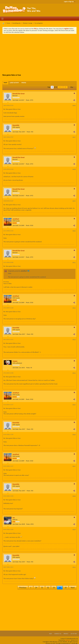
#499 (74, 201)
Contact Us (58, 634)
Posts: (28, 100)
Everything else (17, 23)
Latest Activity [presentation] (14, 83)
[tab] (5, 83)
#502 (74, 308)
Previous (23, 588)
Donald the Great (19, 94)
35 (66, 588)
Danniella (16, 125)
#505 (74, 405)
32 (48, 588)
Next (73, 588)
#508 (74, 496)
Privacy (66, 634)
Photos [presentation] (24, 83)
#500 (74, 231)
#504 (74, 373)
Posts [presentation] (5, 83)
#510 (74, 567)
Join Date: (16, 100)
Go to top (74, 634)
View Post (28, 271)
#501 (74, 263)
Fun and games (39, 23)
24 (36, 588)
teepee (15, 361)
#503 (74, 340)
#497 (74, 137)
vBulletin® (68, 640)
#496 (74, 106)
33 (54, 588)
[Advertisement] (41, 54)
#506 (74, 435)
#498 (74, 169)
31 (42, 588)
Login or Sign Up (70, 2)
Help (50, 634)
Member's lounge (28, 23)
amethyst (16, 219)
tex (14, 518)
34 (60, 588)
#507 (74, 466)
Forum (8, 23)
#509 (74, 530)
